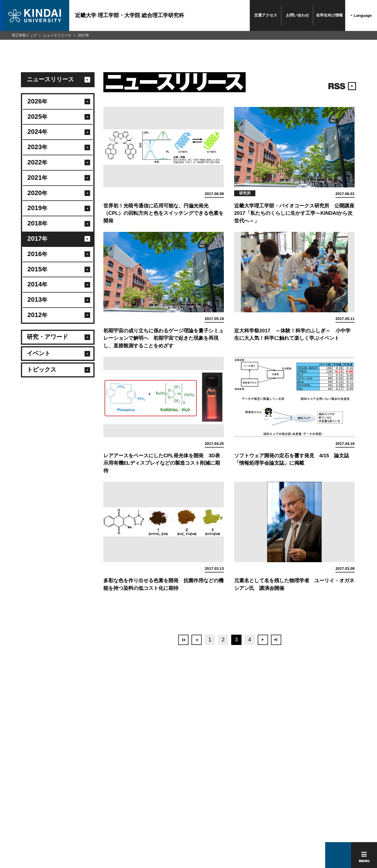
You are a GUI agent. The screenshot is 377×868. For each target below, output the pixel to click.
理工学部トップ (24, 35)
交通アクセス (266, 15)
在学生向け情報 (329, 15)
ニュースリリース (57, 35)
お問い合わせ (297, 15)
